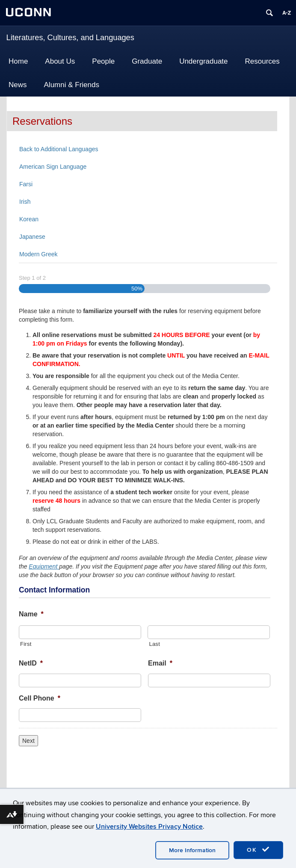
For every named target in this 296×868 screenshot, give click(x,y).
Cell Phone (40, 698)
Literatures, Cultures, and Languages (70, 38)
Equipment (44, 566)
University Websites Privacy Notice (149, 827)
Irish (25, 202)
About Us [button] (60, 61)
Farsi (26, 184)
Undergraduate (203, 61)
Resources (262, 61)
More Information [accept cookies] (192, 850)
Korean (29, 219)
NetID (31, 663)
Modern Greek (38, 254)
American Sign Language (53, 167)
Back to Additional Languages (59, 149)
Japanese (32, 237)
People (103, 61)
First (26, 644)
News (18, 85)
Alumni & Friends (72, 85)
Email (160, 663)
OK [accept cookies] (258, 850)
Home (18, 61)
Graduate (147, 61)
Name (31, 614)
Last (154, 644)
